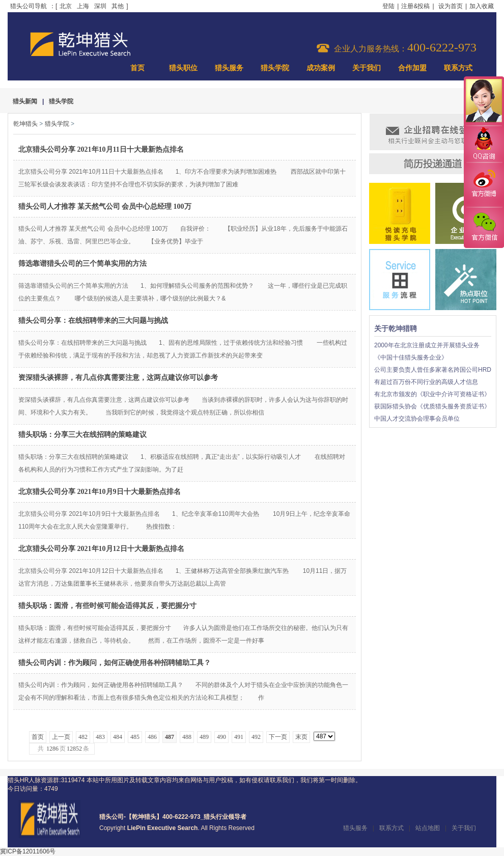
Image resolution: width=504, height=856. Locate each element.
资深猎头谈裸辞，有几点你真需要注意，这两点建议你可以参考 (118, 378)
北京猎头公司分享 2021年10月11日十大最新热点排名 (101, 149)
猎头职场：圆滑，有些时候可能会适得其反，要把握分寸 (107, 606)
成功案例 (321, 68)
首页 (137, 68)
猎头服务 (229, 68)
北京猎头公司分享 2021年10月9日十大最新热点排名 (100, 492)
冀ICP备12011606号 (28, 851)
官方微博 (484, 185)
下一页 (278, 737)
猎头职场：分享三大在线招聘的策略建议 (82, 435)
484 (118, 737)
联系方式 (458, 68)
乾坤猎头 (25, 124)
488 (187, 737)
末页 (301, 737)
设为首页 (451, 6)
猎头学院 (275, 68)
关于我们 (367, 68)
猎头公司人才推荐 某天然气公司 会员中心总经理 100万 (105, 206)
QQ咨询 (484, 144)
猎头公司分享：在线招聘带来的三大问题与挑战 (93, 321)
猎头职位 (183, 68)
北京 (66, 6)
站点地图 (428, 828)
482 (83, 737)
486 (152, 737)
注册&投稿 (415, 6)
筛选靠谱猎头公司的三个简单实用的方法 (82, 264)
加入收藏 (482, 6)
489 (204, 737)
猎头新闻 (25, 101)
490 (221, 737)
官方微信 (484, 227)
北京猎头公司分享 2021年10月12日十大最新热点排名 (101, 549)
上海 (83, 6)
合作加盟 (412, 68)
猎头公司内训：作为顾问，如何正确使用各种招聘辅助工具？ (115, 663)
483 (100, 737)
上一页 (61, 737)
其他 (118, 6)
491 (239, 737)
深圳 (100, 6)
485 (135, 737)
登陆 (388, 6)
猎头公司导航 (29, 6)
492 (256, 737)
